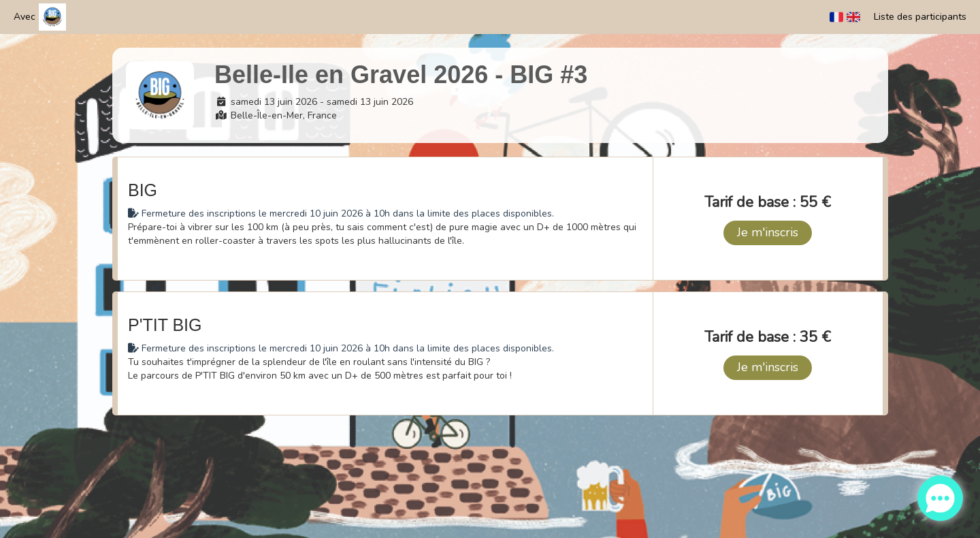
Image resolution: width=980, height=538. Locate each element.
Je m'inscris (768, 232)
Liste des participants (920, 17)
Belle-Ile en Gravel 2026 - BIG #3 (401, 75)
